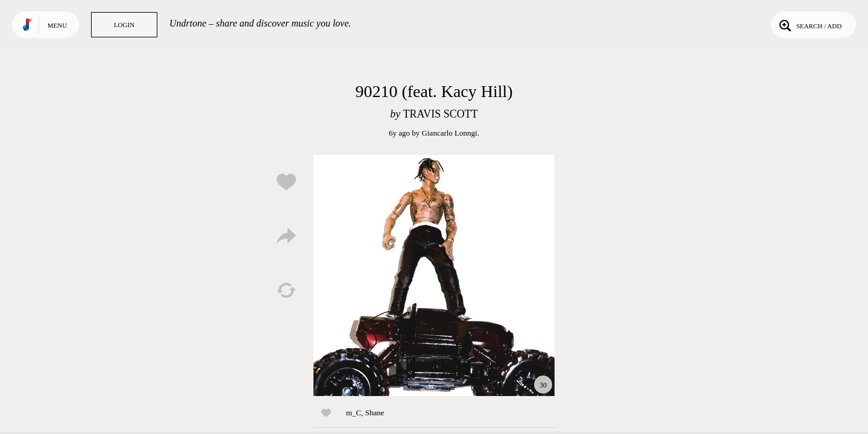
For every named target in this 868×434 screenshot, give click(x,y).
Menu (57, 25)
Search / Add (809, 25)
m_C (354, 413)
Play (434, 275)
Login (124, 25)
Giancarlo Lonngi (450, 133)
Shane (375, 413)
